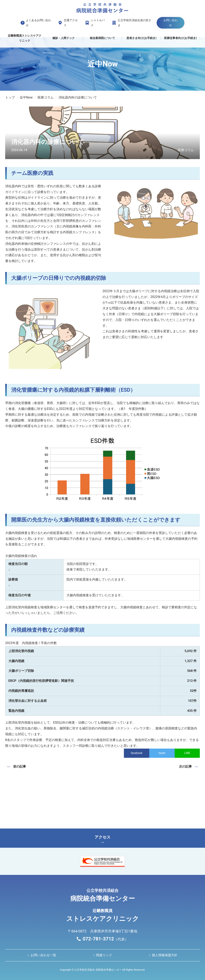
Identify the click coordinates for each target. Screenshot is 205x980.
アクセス (102, 839)
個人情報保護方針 (165, 955)
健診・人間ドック (64, 38)
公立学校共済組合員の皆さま (134, 23)
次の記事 (185, 766)
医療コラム (46, 97)
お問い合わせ (170, 23)
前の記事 (20, 766)
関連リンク (104, 955)
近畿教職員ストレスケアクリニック (25, 38)
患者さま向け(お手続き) (141, 38)
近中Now (26, 97)
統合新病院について (102, 38)
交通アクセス (71, 23)
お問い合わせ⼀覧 (43, 955)
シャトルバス (98, 23)
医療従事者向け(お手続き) (180, 38)
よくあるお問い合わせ (38, 23)
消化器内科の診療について (78, 97)
